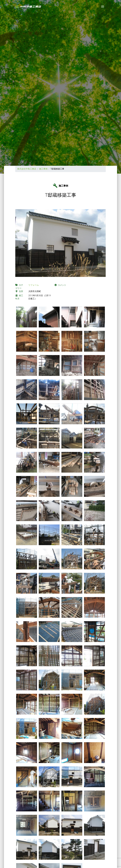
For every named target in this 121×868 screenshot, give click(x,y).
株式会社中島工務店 (27, 169)
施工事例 (43, 169)
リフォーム (34, 285)
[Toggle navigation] (103, 7)
